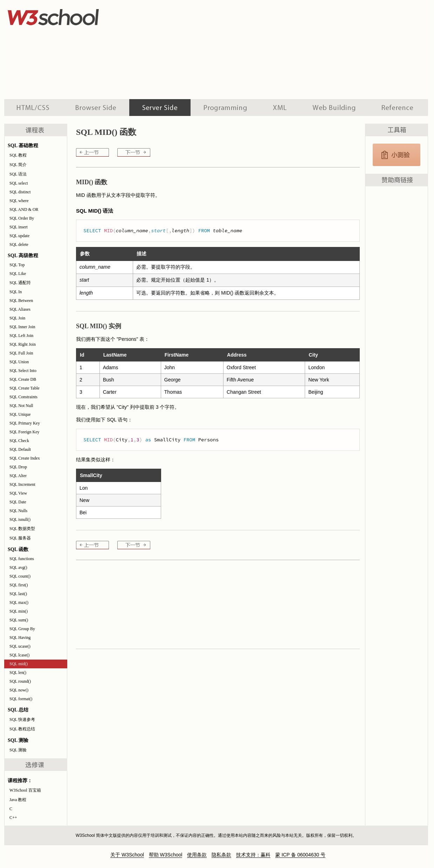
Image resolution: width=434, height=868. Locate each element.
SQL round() (20, 681)
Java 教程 (18, 800)
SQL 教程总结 (22, 729)
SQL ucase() (20, 646)
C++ (13, 818)
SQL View (18, 493)
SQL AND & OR (24, 209)
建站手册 (334, 108)
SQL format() (21, 699)
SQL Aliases (20, 309)
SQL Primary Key (25, 423)
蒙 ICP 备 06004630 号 (300, 855)
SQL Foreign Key (25, 432)
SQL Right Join (23, 344)
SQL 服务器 (20, 538)
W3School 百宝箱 (25, 790)
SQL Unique (20, 414)
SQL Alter (18, 476)
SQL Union (19, 362)
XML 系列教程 (280, 108)
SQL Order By (22, 218)
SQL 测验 (18, 750)
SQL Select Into (23, 371)
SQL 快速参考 (22, 719)
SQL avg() (18, 567)
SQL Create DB (23, 379)
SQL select (19, 183)
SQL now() (19, 690)
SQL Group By (22, 629)
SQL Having (20, 638)
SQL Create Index (25, 458)
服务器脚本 (160, 108)
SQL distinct (20, 192)
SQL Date (18, 502)
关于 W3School (127, 855)
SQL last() (18, 594)
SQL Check (19, 441)
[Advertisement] (247, 49)
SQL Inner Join (22, 327)
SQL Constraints (23, 397)
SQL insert (19, 227)
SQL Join (17, 318)
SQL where (19, 201)
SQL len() (18, 673)
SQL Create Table (25, 388)
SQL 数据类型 (22, 529)
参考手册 (398, 108)
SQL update (19, 236)
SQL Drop (18, 467)
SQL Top (17, 265)
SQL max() (19, 602)
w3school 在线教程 (69, 16)
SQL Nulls (18, 511)
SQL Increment (22, 484)
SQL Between (21, 301)
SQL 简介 (18, 165)
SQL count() (20, 576)
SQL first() (19, 585)
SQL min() (19, 611)
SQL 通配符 (20, 283)
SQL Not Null (21, 406)
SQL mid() (19, 664)
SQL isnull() (20, 519)
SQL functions (22, 559)
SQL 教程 (18, 155)
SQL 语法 (18, 174)
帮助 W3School (166, 855)
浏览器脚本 (96, 108)
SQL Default (20, 449)
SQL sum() (19, 620)
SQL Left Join (21, 336)
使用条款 (197, 855)
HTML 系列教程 (33, 108)
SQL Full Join (21, 353)
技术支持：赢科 (253, 855)
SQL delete (19, 244)
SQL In (16, 292)
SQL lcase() (19, 655)
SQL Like (18, 274)
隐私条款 (221, 855)
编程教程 (225, 108)
